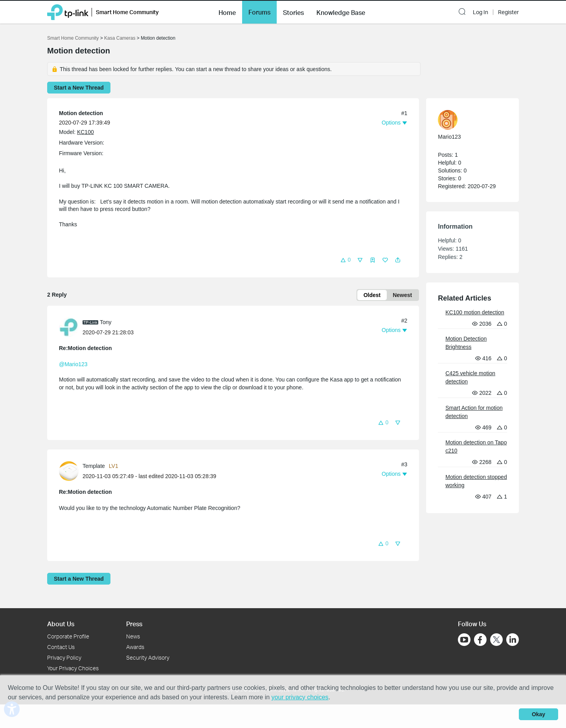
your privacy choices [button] (300, 697)
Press (134, 624)
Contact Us (61, 647)
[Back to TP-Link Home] (68, 12)
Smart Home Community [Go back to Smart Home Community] (73, 38)
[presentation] (69, 327)
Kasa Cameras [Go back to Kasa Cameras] (120, 38)
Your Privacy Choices (73, 668)
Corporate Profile (68, 636)
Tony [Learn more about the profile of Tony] (106, 322)
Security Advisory (148, 657)
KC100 (85, 132)
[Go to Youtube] (464, 640)
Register (508, 12)
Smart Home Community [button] (127, 12)
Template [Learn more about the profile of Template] (94, 466)
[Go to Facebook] (480, 640)
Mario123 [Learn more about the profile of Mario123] (449, 137)
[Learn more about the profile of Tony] (71, 327)
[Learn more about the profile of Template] (71, 471)
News (133, 636)
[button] (227, 12)
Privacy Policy (64, 657)
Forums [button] (259, 12)
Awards (135, 647)
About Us (61, 624)
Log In (481, 12)
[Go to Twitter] (496, 640)
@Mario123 (73, 364)
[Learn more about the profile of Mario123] (469, 120)
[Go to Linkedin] (513, 640)
